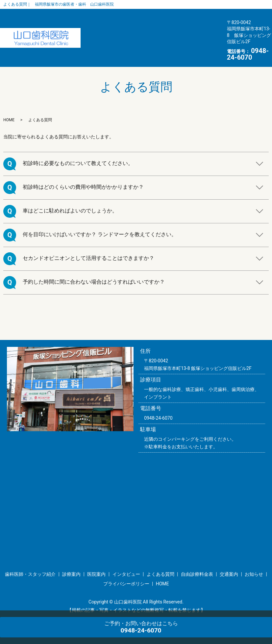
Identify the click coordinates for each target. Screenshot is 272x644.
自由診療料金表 (176, 34)
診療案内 (152, 21)
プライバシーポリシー (126, 576)
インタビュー (90, 34)
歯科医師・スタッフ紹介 (103, 21)
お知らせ (117, 46)
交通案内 (86, 46)
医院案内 (184, 21)
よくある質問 (132, 34)
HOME (146, 46)
